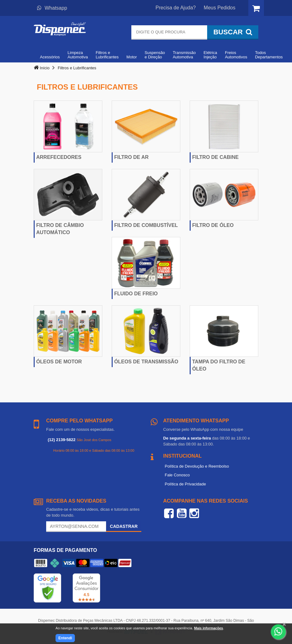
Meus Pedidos (219, 8)
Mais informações (209, 628)
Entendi (65, 638)
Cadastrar (124, 526)
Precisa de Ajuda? (176, 8)
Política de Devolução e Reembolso (197, 466)
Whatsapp (52, 8)
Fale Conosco (177, 475)
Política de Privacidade (185, 484)
